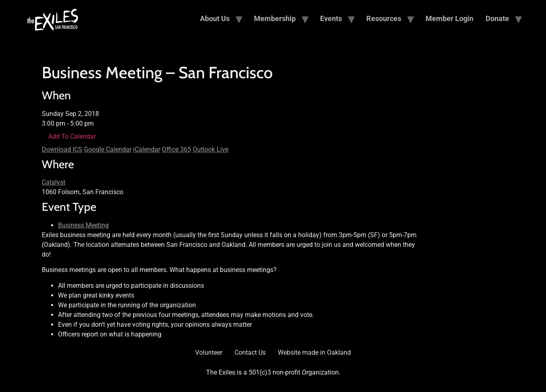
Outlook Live (211, 149)
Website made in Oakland (314, 352)
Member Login (449, 18)
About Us (215, 18)
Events (331, 18)
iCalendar (147, 149)
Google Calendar (108, 149)
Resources (384, 18)
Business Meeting (83, 225)
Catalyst (54, 182)
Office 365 (176, 149)
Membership (275, 18)
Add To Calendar (72, 136)
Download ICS (62, 149)
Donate (497, 18)
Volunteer (209, 352)
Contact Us (250, 352)
